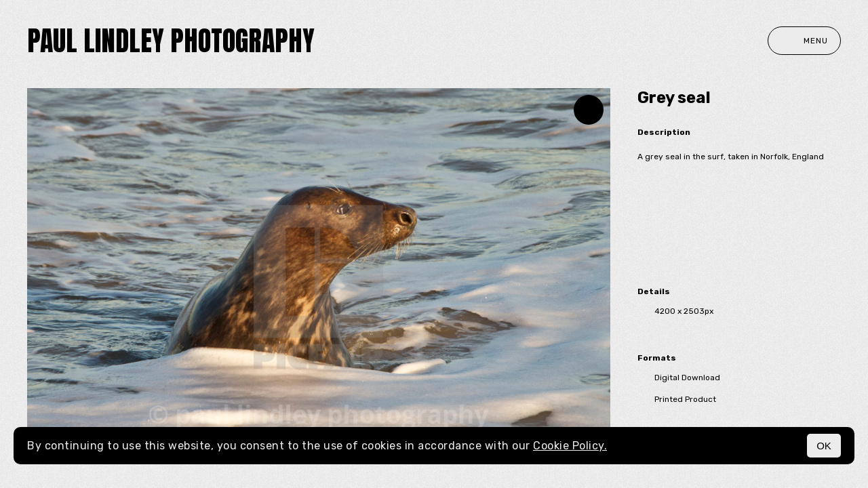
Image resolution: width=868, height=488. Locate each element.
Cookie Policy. (570, 446)
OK (824, 446)
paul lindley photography (171, 41)
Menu (804, 41)
